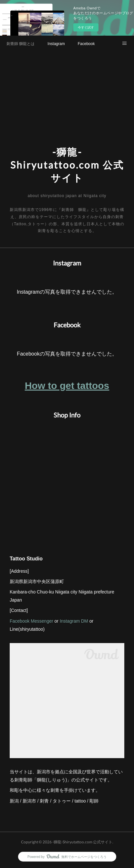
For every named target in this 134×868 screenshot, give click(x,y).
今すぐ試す (86, 27)
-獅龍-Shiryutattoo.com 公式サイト (67, 165)
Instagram (56, 44)
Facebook (86, 44)
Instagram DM (74, 621)
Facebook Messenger (31, 621)
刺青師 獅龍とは (21, 44)
